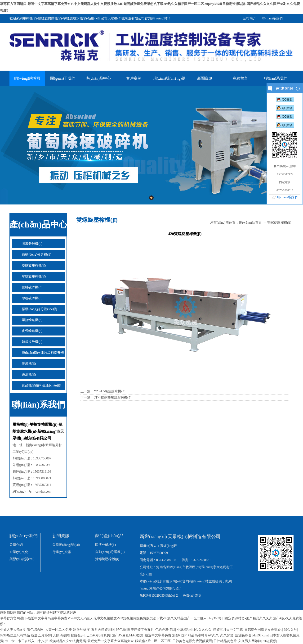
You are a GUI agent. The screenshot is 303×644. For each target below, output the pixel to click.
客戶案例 (134, 78)
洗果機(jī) (29, 364)
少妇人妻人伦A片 (13, 630)
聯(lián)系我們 (272, 18)
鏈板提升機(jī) (32, 342)
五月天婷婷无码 (103, 630)
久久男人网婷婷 (250, 641)
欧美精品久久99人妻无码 (68, 641)
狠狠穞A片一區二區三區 (153, 641)
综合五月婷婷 (41, 635)
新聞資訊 (205, 78)
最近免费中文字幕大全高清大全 (111, 641)
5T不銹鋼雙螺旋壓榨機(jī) (113, 397)
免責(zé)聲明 (192, 596)
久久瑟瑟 (227, 635)
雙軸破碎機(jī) (32, 287)
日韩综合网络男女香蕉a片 (263, 630)
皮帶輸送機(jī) (32, 331)
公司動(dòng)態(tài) (66, 545)
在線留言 (240, 78)
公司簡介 (250, 18)
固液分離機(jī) (32, 244)
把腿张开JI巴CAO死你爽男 (90, 635)
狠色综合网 (35, 630)
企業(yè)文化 (19, 552)
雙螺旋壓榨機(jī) (34, 265)
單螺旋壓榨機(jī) (34, 276)
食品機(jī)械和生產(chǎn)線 (42, 385)
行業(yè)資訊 (62, 552)
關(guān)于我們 (63, 78)
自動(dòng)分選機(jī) (36, 255)
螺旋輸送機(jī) (32, 320)
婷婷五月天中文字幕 (228, 630)
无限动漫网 (61, 635)
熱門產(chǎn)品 (109, 536)
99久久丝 (290, 630)
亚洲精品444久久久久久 (194, 630)
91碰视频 (270, 641)
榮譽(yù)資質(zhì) (22, 559)
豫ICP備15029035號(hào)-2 (159, 596)
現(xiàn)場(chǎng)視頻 (169, 81)
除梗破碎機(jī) (32, 298)
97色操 (121, 630)
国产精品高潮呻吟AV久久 (200, 635)
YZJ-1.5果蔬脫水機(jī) (109, 391)
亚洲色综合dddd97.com (252, 635)
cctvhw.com (43, 492)
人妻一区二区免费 (58, 630)
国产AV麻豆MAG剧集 (127, 635)
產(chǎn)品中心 (98, 78)
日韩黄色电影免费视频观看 (192, 641)
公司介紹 (16, 545)
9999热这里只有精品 (15, 635)
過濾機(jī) (29, 374)
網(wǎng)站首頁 (27, 78)
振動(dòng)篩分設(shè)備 (39, 309)
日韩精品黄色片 (225, 641)
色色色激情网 (165, 630)
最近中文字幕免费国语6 (162, 635)
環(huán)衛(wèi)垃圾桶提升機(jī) (38, 354)
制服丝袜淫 (81, 630)
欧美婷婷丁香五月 (141, 630)
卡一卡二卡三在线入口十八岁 (26, 641)
